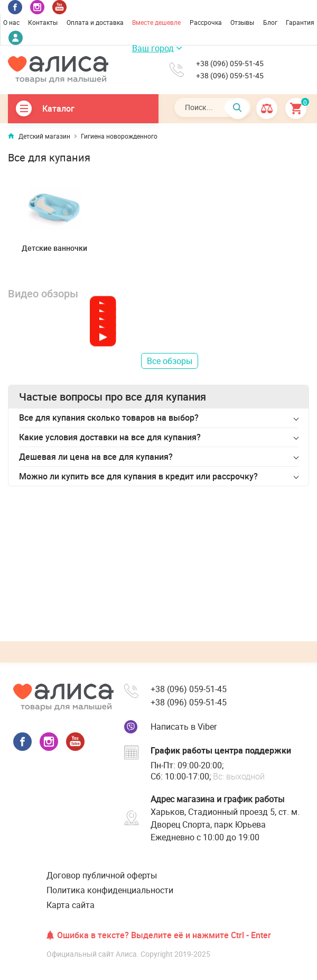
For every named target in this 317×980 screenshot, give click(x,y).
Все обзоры (170, 361)
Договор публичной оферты (102, 875)
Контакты (43, 22)
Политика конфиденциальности (110, 890)
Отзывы (242, 22)
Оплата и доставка (95, 22)
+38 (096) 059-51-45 (230, 63)
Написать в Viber (184, 727)
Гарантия (300, 22)
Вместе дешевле (156, 22)
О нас (11, 22)
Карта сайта (71, 905)
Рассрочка (206, 22)
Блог (270, 22)
